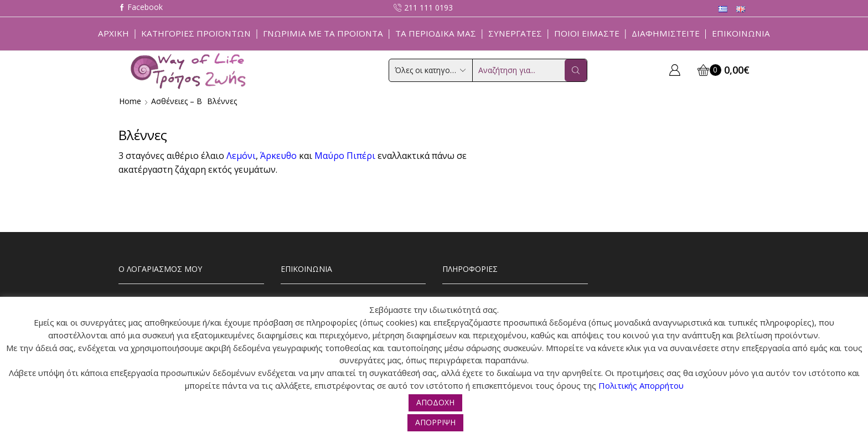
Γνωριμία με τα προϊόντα (323, 33)
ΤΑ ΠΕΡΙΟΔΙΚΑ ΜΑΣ (436, 33)
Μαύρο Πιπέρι (345, 156)
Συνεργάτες (515, 33)
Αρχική (113, 33)
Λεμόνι (241, 156)
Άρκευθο (278, 156)
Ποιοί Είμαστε (587, 33)
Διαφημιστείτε (666, 33)
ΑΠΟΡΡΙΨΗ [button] (435, 422)
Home (130, 101)
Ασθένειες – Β (177, 101)
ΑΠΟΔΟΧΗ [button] (435, 402)
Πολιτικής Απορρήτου (641, 385)
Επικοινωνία (741, 33)
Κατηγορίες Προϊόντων (196, 33)
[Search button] (576, 70)
